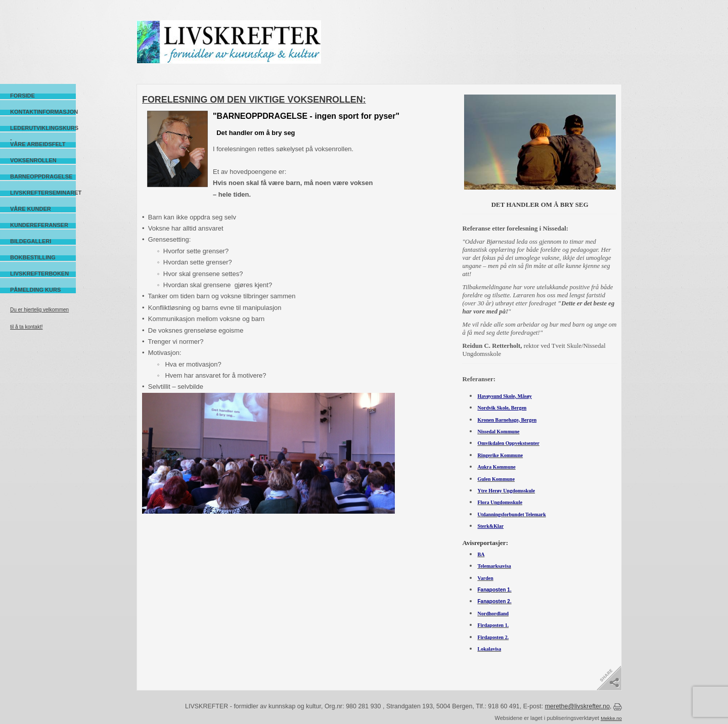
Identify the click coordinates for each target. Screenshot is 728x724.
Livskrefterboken (39, 274)
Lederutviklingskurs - (43, 128)
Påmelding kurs (35, 290)
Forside (22, 96)
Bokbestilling (33, 257)
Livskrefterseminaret (43, 193)
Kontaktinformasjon (43, 112)
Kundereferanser (39, 225)
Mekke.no (611, 718)
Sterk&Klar (490, 526)
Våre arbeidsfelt (38, 144)
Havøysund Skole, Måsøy (505, 396)
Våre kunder (31, 209)
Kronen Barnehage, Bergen (507, 420)
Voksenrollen (33, 160)
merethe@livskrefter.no (577, 706)
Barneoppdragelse (41, 176)
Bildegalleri (31, 241)
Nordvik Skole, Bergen (502, 408)
